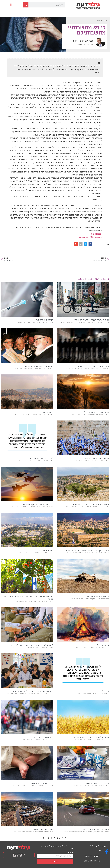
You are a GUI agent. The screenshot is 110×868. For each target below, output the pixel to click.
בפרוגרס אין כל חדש (43, 737)
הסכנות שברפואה (45, 320)
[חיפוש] (26, 5)
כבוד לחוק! (48, 412)
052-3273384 (97, 234)
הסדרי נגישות (92, 856)
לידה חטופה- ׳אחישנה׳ (42, 783)
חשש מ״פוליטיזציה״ (44, 550)
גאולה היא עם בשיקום (98, 597)
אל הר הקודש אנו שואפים (96, 458)
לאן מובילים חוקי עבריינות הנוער (93, 366)
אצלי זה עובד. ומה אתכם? (96, 412)
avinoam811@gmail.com (90, 237)
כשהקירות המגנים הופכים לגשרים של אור (33, 691)
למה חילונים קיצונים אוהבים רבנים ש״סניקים (32, 645)
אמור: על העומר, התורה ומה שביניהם (91, 737)
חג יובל (106, 691)
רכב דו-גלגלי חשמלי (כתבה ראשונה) (92, 320)
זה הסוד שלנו (102, 645)
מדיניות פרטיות (92, 861)
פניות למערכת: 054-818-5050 (19, 855)
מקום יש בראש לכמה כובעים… (39, 366)
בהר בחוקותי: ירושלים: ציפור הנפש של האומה (86, 550)
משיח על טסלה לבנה (43, 829)
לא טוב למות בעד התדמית (41, 458)
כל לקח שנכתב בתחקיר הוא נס (38, 504)
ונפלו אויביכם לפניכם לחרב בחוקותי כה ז (89, 504)
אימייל (71, 853)
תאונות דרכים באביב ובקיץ (96, 829)
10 (43, 838)
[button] (11, 5)
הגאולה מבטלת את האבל (97, 783)
